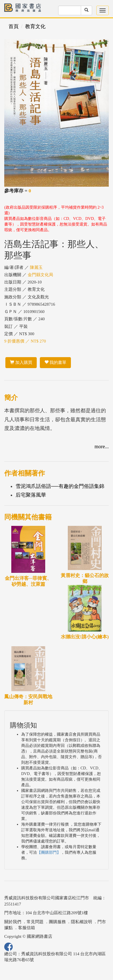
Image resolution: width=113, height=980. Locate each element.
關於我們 (13, 922)
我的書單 (56, 362)
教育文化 (35, 26)
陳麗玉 (36, 267)
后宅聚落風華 (31, 495)
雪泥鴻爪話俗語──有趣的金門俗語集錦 (60, 486)
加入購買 (21, 362)
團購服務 (57, 922)
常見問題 (35, 922)
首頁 (14, 26)
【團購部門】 (49, 852)
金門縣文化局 (40, 275)
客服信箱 (27, 928)
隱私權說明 (82, 922)
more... (102, 447)
